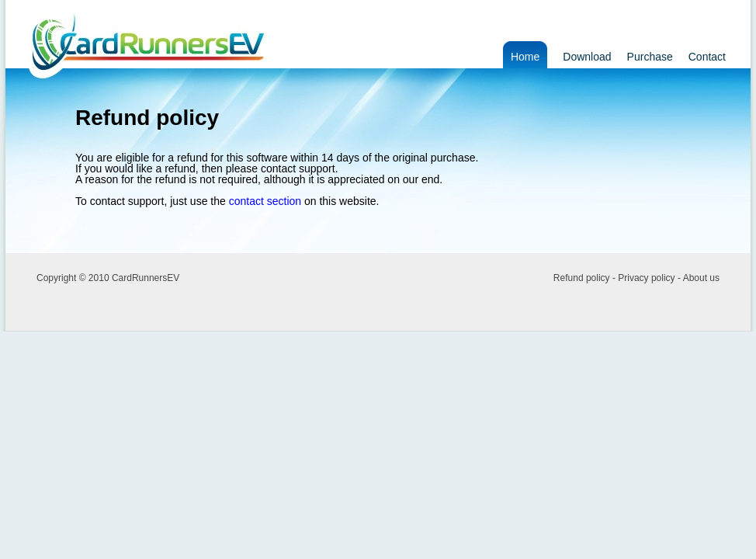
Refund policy (582, 278)
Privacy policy (646, 278)
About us (701, 278)
